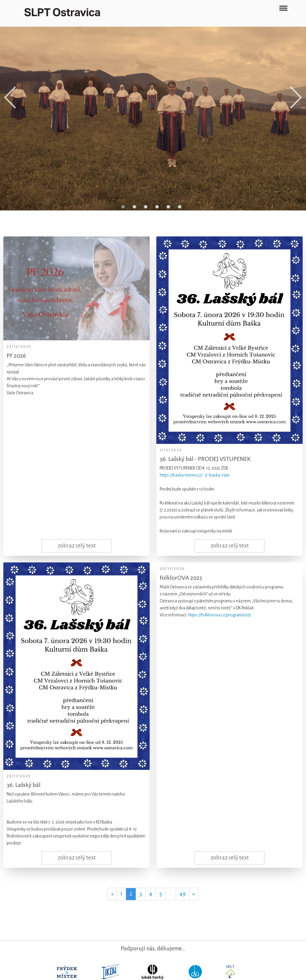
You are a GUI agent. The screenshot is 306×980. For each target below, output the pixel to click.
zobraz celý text (77, 546)
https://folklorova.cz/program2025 (220, 615)
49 (182, 894)
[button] (123, 207)
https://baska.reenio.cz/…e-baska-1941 (195, 475)
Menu (283, 5)
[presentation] (10, 98)
